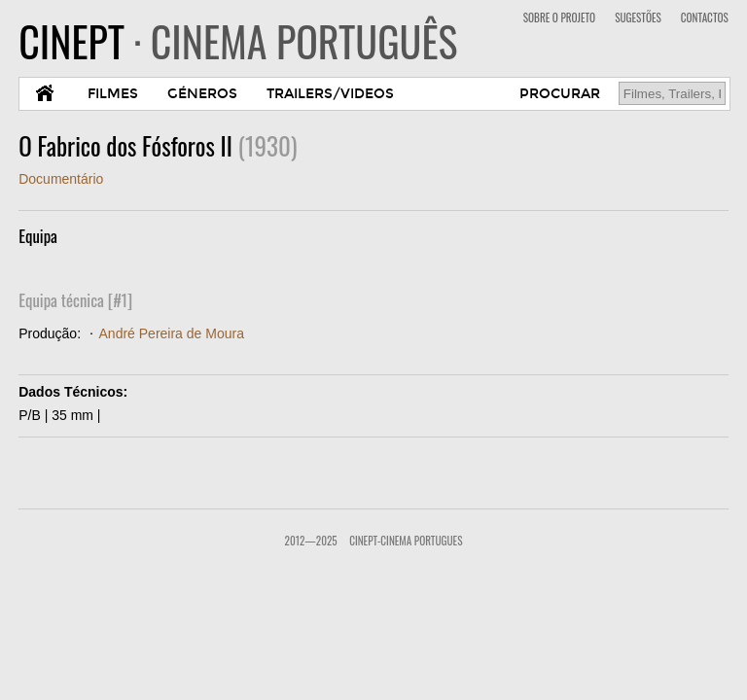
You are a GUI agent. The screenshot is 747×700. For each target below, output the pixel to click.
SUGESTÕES (638, 17)
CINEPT (238, 41)
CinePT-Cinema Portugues (406, 541)
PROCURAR (560, 94)
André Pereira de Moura (172, 333)
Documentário (61, 179)
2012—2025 (311, 541)
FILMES (113, 94)
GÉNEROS (202, 94)
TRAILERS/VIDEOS (330, 94)
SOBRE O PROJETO (559, 17)
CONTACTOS (705, 17)
